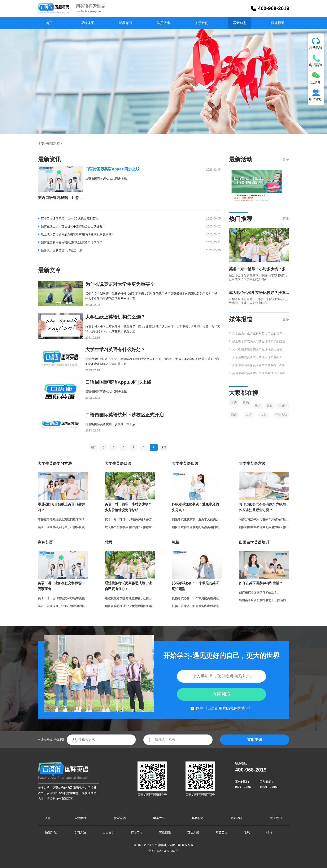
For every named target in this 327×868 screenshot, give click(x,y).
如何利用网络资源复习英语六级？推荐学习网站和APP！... (264, 527)
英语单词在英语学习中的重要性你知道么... (260, 373)
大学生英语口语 (118, 464)
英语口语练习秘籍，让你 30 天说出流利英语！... (60, 198)
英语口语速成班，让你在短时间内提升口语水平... (63, 606)
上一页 (103, 447)
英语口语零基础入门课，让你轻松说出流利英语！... (63, 527)
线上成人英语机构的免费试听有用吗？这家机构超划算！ (78, 234)
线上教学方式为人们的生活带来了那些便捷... (261, 341)
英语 (234, 403)
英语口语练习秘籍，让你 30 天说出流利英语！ (71, 218)
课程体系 (87, 23)
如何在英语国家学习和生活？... (259, 592)
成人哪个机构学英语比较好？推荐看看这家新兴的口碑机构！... (130, 527)
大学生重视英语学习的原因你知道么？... (258, 357)
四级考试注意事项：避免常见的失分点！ (195, 507)
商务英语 (45, 542)
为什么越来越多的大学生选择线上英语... (258, 349)
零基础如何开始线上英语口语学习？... (62, 519)
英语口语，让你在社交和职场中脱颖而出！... (63, 598)
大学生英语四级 (185, 464)
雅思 (109, 542)
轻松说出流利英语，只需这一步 (61, 250)
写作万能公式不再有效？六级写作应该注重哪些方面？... (264, 519)
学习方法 (281, 415)
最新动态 (240, 23)
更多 (286, 159)
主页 (41, 144)
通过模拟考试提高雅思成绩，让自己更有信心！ (128, 586)
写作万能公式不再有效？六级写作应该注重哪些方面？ (262, 507)
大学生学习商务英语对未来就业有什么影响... (261, 365)
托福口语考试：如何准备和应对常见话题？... (197, 606)
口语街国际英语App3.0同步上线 (112, 169)
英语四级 (165, 832)
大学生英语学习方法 (55, 464)
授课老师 (125, 23)
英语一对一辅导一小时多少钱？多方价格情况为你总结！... (130, 519)
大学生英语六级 (252, 464)
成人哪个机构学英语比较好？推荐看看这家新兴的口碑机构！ (259, 293)
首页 (49, 23)
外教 (270, 406)
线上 (258, 406)
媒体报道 (278, 23)
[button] (77, 199)
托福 (176, 542)
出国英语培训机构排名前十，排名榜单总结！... (264, 600)
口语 (249, 415)
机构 (246, 403)
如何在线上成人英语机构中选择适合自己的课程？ (73, 226)
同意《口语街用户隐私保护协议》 (224, 708)
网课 (234, 415)
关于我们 (202, 23)
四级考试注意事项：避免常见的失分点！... (197, 519)
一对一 (283, 406)
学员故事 (163, 23)
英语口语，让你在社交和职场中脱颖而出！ (61, 586)
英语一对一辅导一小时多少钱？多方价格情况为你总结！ (259, 269)
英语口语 (137, 832)
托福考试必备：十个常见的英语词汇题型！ (195, 586)
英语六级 (193, 832)
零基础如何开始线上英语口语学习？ (61, 507)
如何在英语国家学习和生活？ (261, 583)
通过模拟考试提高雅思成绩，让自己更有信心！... (130, 598)
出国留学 (108, 832)
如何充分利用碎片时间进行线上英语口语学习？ (72, 242)
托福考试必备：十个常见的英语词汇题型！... (197, 598)
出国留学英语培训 (254, 542)
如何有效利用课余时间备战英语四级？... (197, 527)
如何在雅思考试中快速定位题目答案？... (130, 606)
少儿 (263, 415)
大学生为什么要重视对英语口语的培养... (258, 333)
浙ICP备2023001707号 (163, 851)
